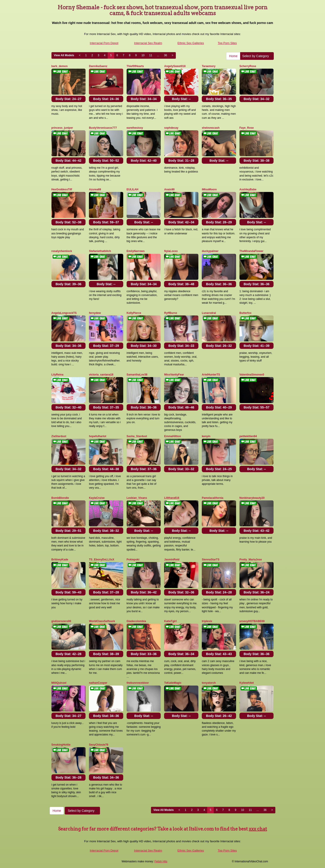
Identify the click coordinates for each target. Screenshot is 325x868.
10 (143, 55)
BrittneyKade (60, 560)
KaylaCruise (97, 498)
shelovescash (211, 128)
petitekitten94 (248, 436)
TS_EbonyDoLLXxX (102, 560)
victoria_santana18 (101, 375)
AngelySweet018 (175, 66)
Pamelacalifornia (212, 498)
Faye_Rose (247, 128)
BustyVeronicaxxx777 (103, 128)
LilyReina (57, 375)
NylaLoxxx (171, 251)
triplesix (207, 621)
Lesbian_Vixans (137, 498)
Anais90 (169, 189)
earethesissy (135, 128)
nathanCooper (98, 683)
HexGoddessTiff (62, 189)
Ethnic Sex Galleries (191, 43)
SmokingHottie (61, 745)
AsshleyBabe (248, 189)
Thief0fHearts (135, 66)
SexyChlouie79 (99, 745)
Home (233, 56)
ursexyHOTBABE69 (252, 621)
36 (165, 55)
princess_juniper (62, 128)
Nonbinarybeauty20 (252, 498)
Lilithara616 (172, 498)
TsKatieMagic (173, 683)
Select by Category (257, 56)
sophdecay (171, 128)
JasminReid (172, 560)
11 (151, 55)
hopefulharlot (98, 436)
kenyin (206, 436)
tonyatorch (209, 683)
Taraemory (209, 66)
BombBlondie (60, 498)
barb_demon (60, 66)
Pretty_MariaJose (251, 560)
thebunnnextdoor (138, 683)
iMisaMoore (209, 189)
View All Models (64, 55)
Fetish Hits (161, 861)
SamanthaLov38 (137, 375)
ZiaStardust (59, 436)
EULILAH (132, 189)
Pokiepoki (133, 560)
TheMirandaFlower (251, 251)
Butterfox (245, 313)
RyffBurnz (171, 313)
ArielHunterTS (211, 375)
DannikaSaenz (98, 66)
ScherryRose (248, 66)
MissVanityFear (174, 375)
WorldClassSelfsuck (102, 621)
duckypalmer (210, 251)
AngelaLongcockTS (64, 313)
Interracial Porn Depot (104, 43)
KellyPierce (134, 313)
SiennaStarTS (211, 560)
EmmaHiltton (172, 436)
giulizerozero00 (61, 621)
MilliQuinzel (59, 683)
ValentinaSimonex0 (252, 375)
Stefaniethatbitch (100, 251)
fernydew (95, 313)
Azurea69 (95, 189)
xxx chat (258, 829)
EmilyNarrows (136, 251)
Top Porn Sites (227, 43)
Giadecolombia (136, 621)
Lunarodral (209, 313)
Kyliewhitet (247, 683)
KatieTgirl (170, 621)
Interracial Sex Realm (148, 43)
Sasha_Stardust (137, 436)
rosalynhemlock (62, 251)
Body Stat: (68, 99)
